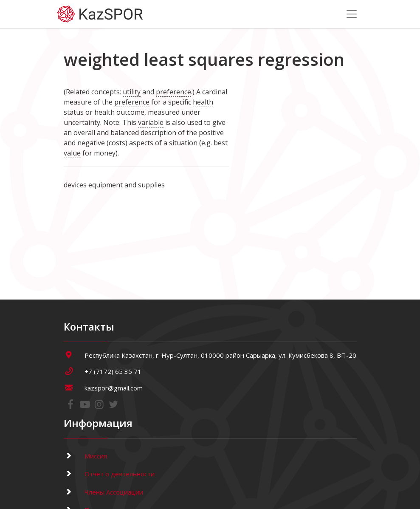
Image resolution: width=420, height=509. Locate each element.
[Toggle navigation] (352, 14)
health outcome (119, 112)
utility (132, 92)
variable (151, 122)
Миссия (85, 456)
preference (173, 92)
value (72, 153)
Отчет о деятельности (109, 474)
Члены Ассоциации (103, 492)
